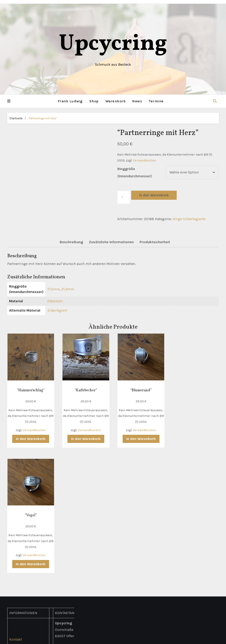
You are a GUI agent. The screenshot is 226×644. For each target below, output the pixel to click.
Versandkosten (144, 160)
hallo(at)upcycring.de (73, 568)
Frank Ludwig (70, 101)
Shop (94, 101)
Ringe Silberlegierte (189, 219)
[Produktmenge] (124, 197)
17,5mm (53, 289)
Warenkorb (116, 101)
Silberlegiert (57, 310)
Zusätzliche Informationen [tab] (111, 242)
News (137, 101)
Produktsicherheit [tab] (155, 242)
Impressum (19, 546)
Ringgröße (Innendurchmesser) (135, 172)
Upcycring (113, 44)
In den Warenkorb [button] (30, 438)
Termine (156, 101)
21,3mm (67, 289)
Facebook (63, 581)
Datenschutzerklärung (28, 539)
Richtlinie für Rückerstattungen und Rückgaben (28, 565)
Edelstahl (55, 301)
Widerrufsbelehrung (26, 552)
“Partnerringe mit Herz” (43, 118)
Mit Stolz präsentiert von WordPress (85, 637)
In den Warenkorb (154, 195)
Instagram (63, 588)
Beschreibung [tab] (71, 242)
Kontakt (16, 513)
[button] (9, 101)
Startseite (16, 118)
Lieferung (17, 520)
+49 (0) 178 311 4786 (73, 562)
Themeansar (161, 637)
